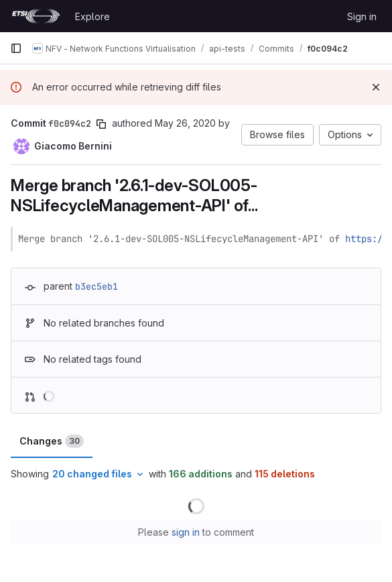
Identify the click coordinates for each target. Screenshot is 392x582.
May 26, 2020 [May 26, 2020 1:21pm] (185, 123)
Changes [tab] (52, 441)
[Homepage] (36, 16)
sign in (186, 532)
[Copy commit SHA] (101, 124)
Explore (92, 16)
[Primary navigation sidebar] (16, 48)
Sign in (362, 16)
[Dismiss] (376, 87)
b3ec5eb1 (96, 286)
